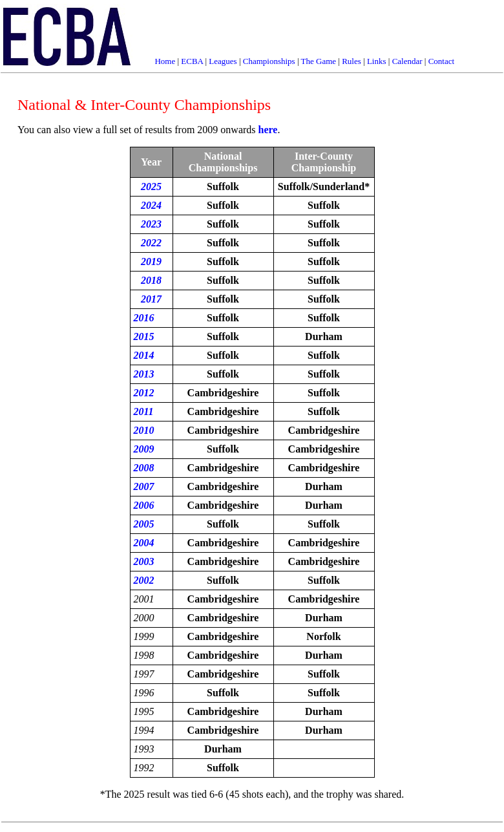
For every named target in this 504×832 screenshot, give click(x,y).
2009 (144, 449)
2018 (151, 280)
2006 (144, 505)
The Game (319, 61)
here (268, 130)
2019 (151, 261)
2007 (144, 486)
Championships (269, 61)
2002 (144, 580)
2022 (151, 243)
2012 (144, 393)
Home (165, 61)
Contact (441, 61)
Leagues (223, 61)
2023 (151, 224)
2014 (144, 355)
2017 (151, 299)
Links (377, 61)
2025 (151, 187)
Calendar (407, 61)
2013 (144, 374)
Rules (352, 61)
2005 (144, 524)
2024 (151, 205)
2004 (144, 543)
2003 (144, 561)
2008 (144, 468)
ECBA (192, 61)
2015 (144, 336)
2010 (144, 430)
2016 (144, 318)
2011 (144, 411)
